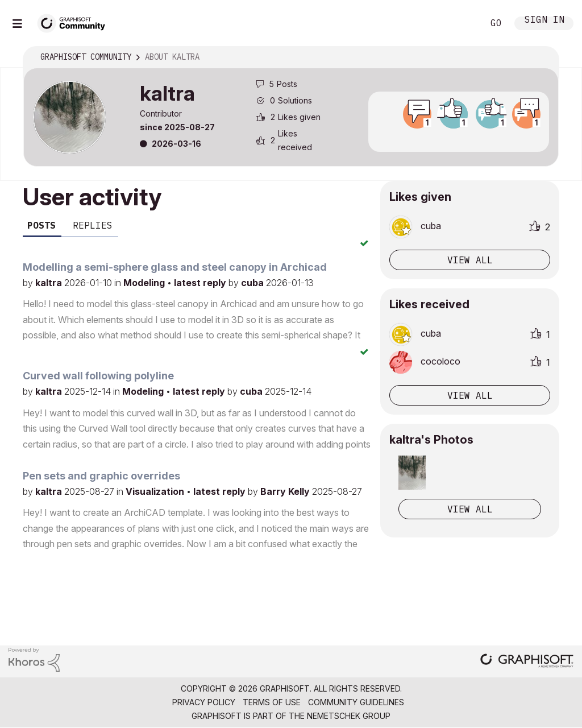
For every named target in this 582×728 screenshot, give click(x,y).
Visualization (156, 491)
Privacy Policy (204, 702)
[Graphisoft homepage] (527, 662)
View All (470, 509)
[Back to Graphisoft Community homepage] (75, 22)
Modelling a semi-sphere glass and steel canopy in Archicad (175, 267)
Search (462, 23)
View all (470, 260)
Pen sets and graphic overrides (101, 476)
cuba (253, 283)
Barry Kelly (286, 491)
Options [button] (543, 57)
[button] (412, 473)
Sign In (544, 21)
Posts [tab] (41, 225)
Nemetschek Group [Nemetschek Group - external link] (349, 716)
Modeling (145, 283)
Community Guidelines (356, 702)
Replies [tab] (93, 225)
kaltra (50, 283)
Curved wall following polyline (98, 376)
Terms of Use (272, 702)
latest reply (201, 283)
